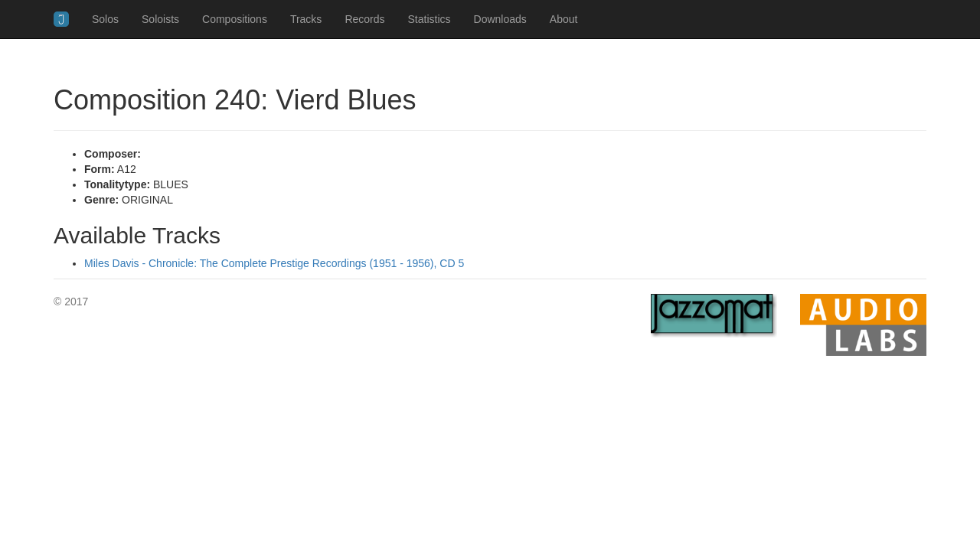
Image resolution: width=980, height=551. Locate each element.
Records (364, 19)
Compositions (235, 19)
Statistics (430, 19)
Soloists (160, 19)
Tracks (306, 19)
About (564, 19)
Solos (105, 19)
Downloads (500, 19)
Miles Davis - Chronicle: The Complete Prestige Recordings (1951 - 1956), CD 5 (274, 263)
